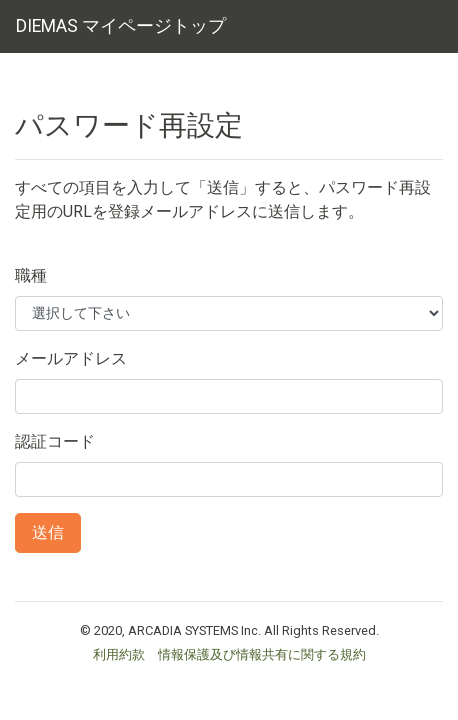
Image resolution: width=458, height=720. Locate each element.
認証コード (55, 441)
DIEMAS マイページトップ (121, 26)
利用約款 (119, 654)
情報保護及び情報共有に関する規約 (262, 654)
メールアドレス (71, 358)
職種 (31, 275)
